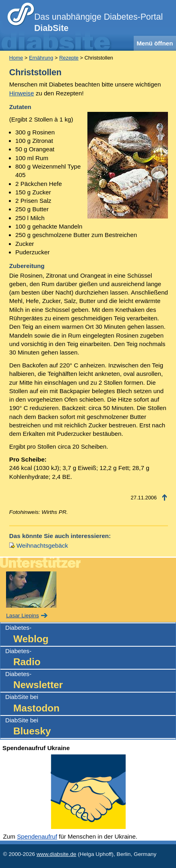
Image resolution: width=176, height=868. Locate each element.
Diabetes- (90, 635)
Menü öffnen (155, 43)
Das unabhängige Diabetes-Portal (98, 23)
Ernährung (41, 58)
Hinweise (22, 93)
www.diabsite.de (57, 854)
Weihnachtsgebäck (42, 545)
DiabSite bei (90, 704)
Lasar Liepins (22, 615)
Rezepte (69, 58)
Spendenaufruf (37, 836)
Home (16, 58)
